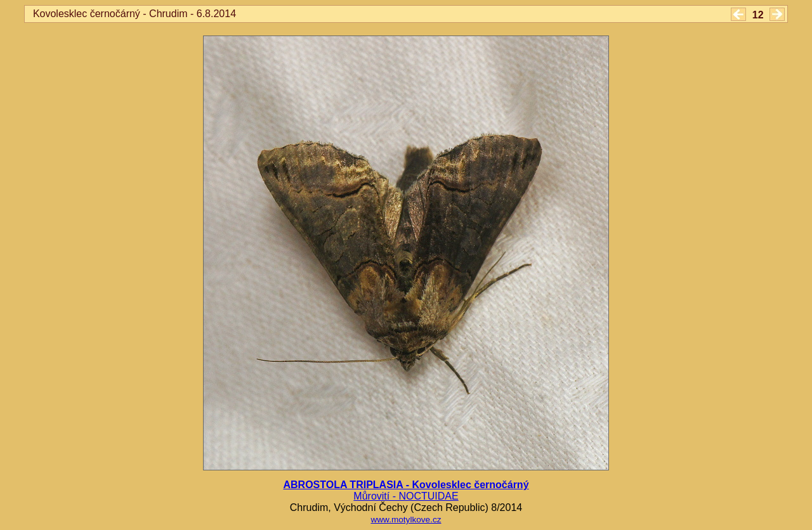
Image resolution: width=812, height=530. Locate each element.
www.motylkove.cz (406, 520)
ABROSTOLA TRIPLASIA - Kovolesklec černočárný (406, 485)
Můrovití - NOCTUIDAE (406, 496)
